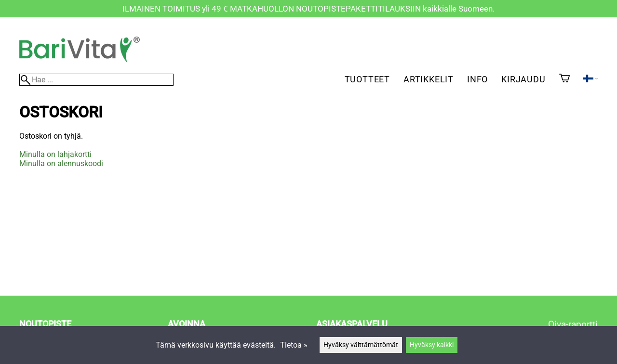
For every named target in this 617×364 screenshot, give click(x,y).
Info (477, 79)
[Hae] (96, 80)
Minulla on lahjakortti (55, 154)
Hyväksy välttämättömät (361, 345)
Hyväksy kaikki (432, 345)
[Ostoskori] (564, 79)
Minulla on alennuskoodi (61, 163)
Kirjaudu (523, 79)
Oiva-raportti (573, 324)
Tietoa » (294, 345)
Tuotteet (367, 79)
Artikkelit (429, 79)
